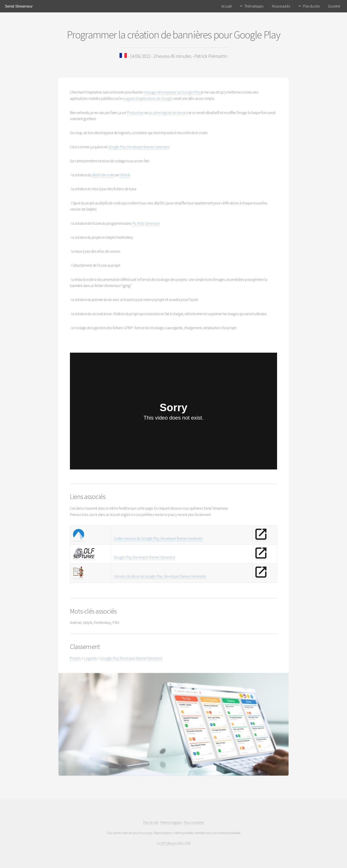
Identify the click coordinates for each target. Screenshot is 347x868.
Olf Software (169, 843)
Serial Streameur (19, 6)
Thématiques (254, 6)
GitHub (125, 175)
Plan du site (311, 6)
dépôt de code (103, 175)
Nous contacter (194, 822)
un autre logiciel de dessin (168, 113)
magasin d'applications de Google (147, 98)
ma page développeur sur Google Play (172, 92)
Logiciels (91, 658)
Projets (75, 658)
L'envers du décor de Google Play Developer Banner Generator (160, 576)
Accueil (227, 6)
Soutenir (334, 6)
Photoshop (135, 113)
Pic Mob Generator (146, 223)
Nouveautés (281, 6)
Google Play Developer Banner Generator (139, 147)
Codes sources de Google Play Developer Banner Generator (158, 538)
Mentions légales (171, 822)
